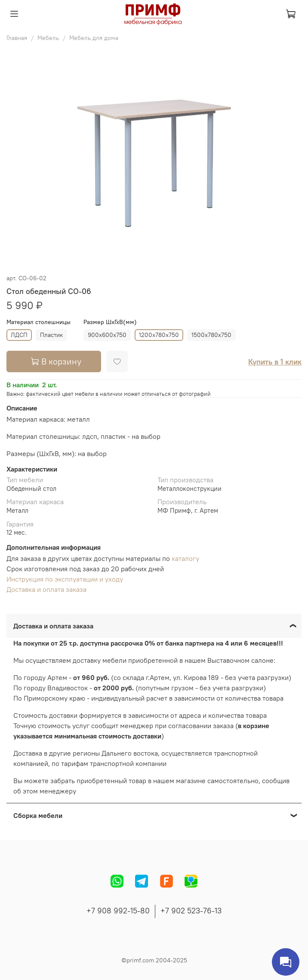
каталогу (185, 558)
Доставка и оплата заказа (46, 589)
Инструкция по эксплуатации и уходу (65, 579)
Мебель (48, 38)
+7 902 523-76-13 (191, 911)
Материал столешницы (38, 322)
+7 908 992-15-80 (118, 911)
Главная (17, 38)
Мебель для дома (94, 38)
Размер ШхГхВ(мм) (110, 322)
